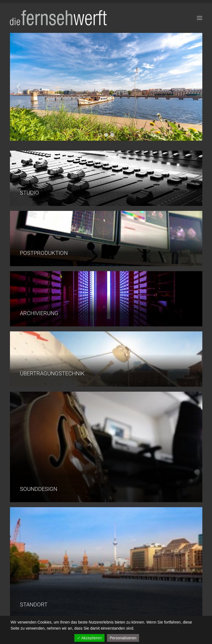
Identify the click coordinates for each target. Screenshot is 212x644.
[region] (106, 87)
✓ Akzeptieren (89, 638)
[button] (19, 87)
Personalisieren (123, 638)
